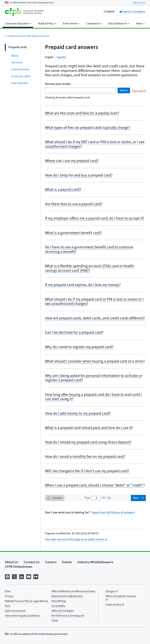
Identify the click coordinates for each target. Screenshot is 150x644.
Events (67, 562)
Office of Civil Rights (63, 611)
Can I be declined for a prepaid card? (74, 332)
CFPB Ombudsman (19, 567)
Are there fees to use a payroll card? (74, 204)
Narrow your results (58, 84)
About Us (12, 562)
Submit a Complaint (132, 12)
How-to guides (20, 83)
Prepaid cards (18, 47)
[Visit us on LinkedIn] (22, 576)
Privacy (9, 596)
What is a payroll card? (63, 189)
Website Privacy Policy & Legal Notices (27, 601)
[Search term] (81, 90)
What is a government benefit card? (73, 233)
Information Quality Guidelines (22, 616)
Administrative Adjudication (67, 596)
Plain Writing (59, 601)
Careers (51, 562)
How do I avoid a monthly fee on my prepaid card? (85, 456)
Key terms (17, 63)
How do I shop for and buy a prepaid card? (79, 175)
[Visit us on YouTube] (29, 576)
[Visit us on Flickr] (36, 576)
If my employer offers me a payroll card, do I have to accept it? (95, 218)
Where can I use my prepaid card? (72, 161)
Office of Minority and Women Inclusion (73, 591)
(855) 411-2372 (139, 3)
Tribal (55, 621)
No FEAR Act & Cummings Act (68, 616)
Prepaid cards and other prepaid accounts (28, 36)
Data (8, 606)
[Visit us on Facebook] (7, 576)
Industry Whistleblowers (95, 562)
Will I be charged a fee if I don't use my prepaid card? (87, 471)
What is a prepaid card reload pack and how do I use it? (89, 428)
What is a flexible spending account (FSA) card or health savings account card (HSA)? (89, 268)
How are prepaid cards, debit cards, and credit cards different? (95, 318)
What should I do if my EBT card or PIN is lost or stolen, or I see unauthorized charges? (95, 144)
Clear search (139, 91)
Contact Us (32, 562)
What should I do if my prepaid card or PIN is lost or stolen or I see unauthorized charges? (94, 302)
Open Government (15, 611)
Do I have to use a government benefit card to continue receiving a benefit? (89, 249)
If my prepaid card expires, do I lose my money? (83, 285)
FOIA (8, 591)
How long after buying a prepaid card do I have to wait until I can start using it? (93, 397)
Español (61, 57)
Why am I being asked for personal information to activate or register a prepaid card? (94, 378)
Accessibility (58, 606)
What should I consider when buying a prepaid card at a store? (95, 361)
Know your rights (21, 76)
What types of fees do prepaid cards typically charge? (88, 128)
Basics (15, 56)
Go (109, 498)
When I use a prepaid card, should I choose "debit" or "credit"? (95, 485)
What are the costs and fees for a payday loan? (82, 113)
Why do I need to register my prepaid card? (79, 347)
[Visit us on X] (14, 576)
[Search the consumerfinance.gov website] (109, 12)
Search (124, 90)
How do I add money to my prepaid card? (78, 413)
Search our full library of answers (113, 513)
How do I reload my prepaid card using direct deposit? (88, 442)
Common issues (20, 69)
